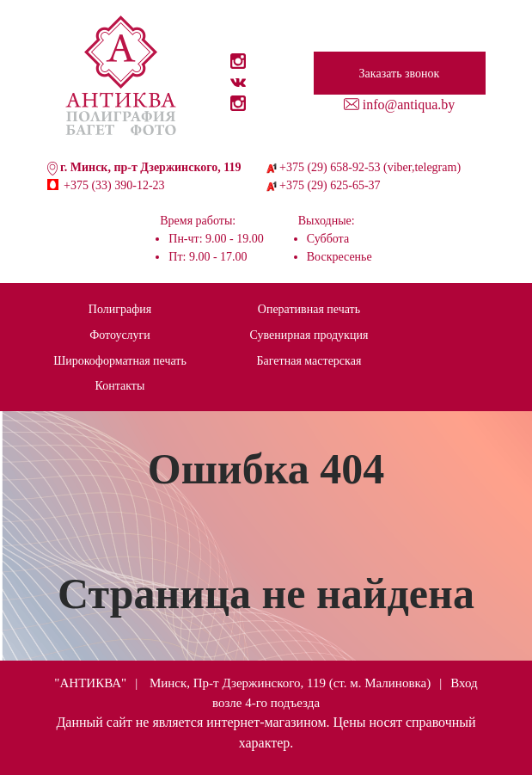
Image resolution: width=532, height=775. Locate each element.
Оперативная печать (309, 309)
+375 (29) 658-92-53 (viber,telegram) (370, 167)
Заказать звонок (400, 74)
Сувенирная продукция (309, 335)
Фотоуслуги (120, 335)
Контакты (120, 386)
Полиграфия (120, 309)
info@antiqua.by (409, 105)
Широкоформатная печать (120, 361)
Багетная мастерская (309, 361)
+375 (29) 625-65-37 (330, 185)
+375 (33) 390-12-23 (114, 185)
